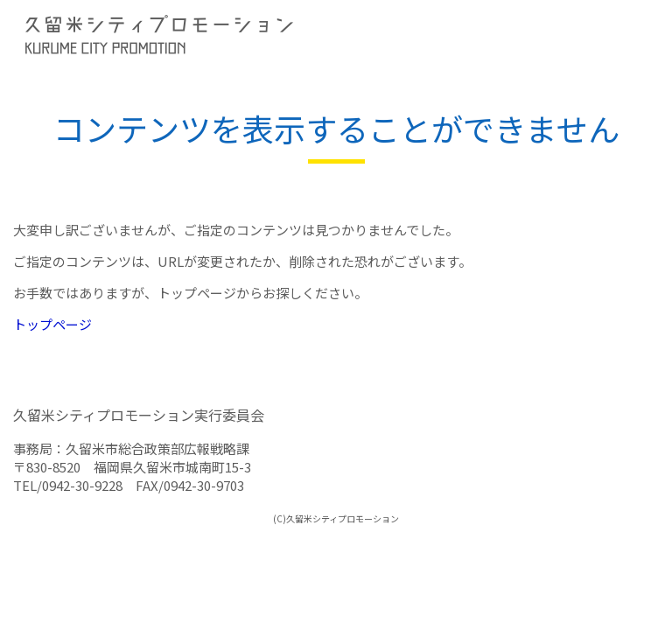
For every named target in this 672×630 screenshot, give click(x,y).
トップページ (52, 324)
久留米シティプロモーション (175, 35)
